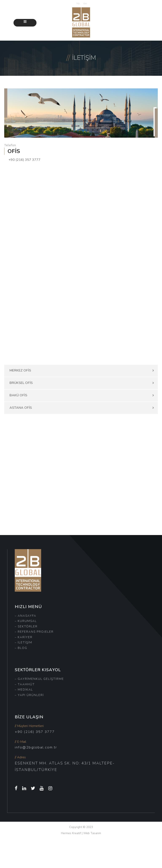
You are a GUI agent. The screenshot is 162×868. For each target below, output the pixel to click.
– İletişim (24, 642)
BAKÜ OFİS (18, 395)
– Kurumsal (26, 621)
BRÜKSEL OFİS (21, 383)
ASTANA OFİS (21, 408)
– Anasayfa (26, 616)
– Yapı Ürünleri (29, 695)
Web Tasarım (92, 833)
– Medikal (24, 690)
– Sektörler (26, 626)
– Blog (21, 648)
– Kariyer (24, 637)
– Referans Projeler (34, 632)
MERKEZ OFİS (20, 370)
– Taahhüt (25, 684)
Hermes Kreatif (71, 833)
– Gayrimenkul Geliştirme (39, 679)
